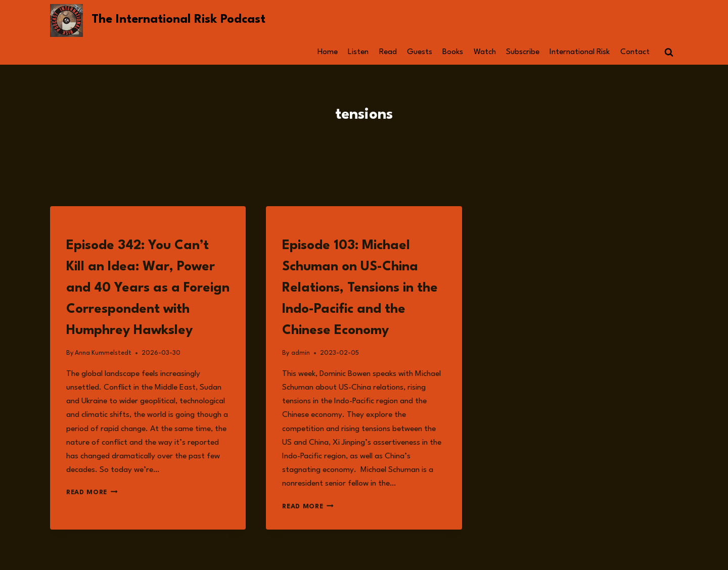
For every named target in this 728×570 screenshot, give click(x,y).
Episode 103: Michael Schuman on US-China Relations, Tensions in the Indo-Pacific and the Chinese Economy (360, 288)
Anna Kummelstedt (103, 353)
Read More (92, 492)
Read (388, 52)
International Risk (580, 52)
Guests (420, 52)
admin (301, 353)
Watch (485, 52)
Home (328, 52)
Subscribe (523, 52)
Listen (358, 52)
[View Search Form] (669, 53)
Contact (635, 52)
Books (453, 52)
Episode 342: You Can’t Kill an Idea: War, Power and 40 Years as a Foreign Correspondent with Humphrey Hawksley (148, 288)
